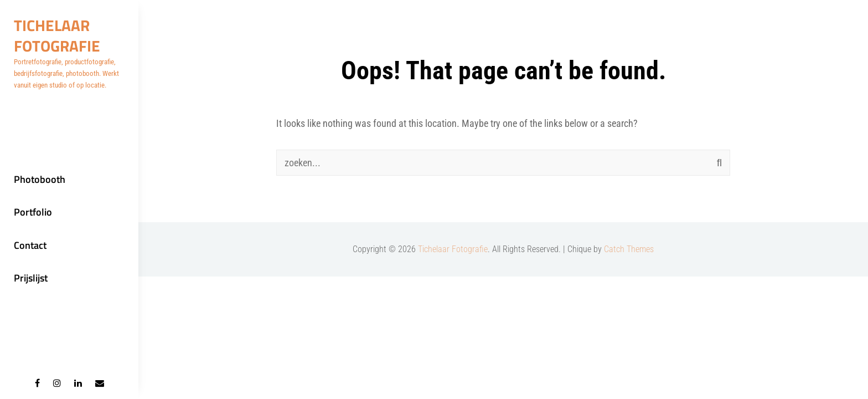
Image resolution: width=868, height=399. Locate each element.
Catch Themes (629, 249)
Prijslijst (31, 278)
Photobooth (40, 179)
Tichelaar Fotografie (57, 35)
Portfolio (33, 212)
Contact (30, 245)
